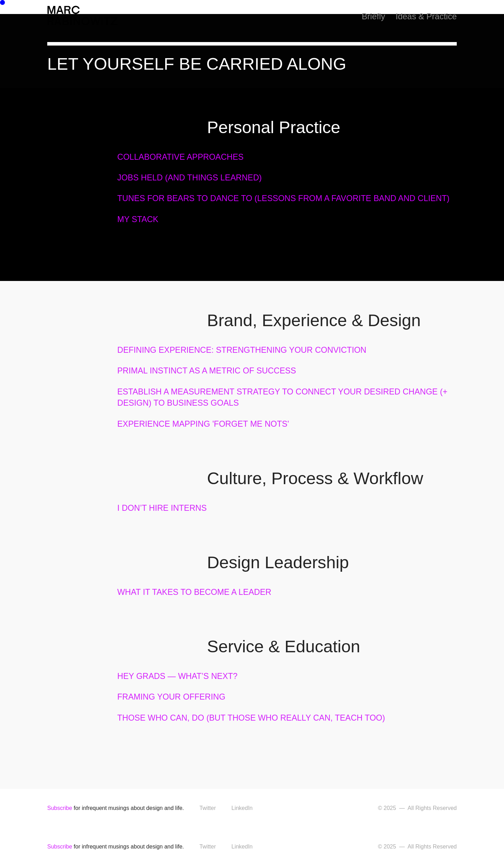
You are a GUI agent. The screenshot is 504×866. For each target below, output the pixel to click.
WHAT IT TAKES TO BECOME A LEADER (194, 592)
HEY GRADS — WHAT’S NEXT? (177, 676)
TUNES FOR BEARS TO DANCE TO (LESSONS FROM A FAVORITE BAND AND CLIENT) (283, 198)
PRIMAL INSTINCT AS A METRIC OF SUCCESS (207, 371)
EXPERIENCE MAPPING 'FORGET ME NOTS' (203, 424)
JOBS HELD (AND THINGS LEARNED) (190, 178)
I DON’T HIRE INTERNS (162, 508)
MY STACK (138, 219)
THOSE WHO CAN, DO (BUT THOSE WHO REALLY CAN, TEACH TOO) (251, 718)
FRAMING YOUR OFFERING (171, 697)
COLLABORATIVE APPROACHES (180, 157)
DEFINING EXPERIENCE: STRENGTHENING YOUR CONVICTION (242, 350)
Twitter (208, 808)
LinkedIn (242, 808)
